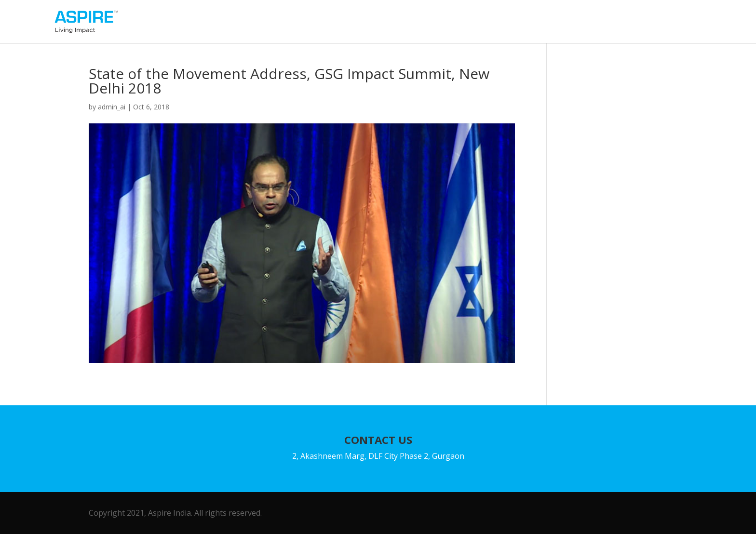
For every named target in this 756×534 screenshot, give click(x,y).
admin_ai (112, 107)
